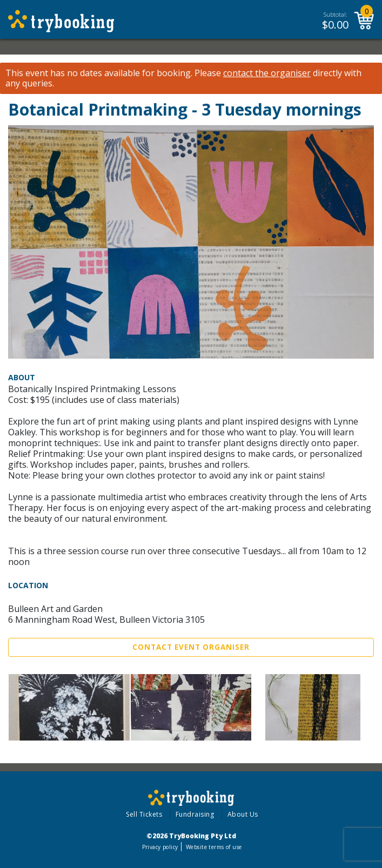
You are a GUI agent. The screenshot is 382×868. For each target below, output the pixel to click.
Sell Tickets (144, 814)
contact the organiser (267, 73)
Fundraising (195, 814)
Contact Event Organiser (191, 647)
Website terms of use (214, 847)
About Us (243, 814)
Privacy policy (160, 847)
